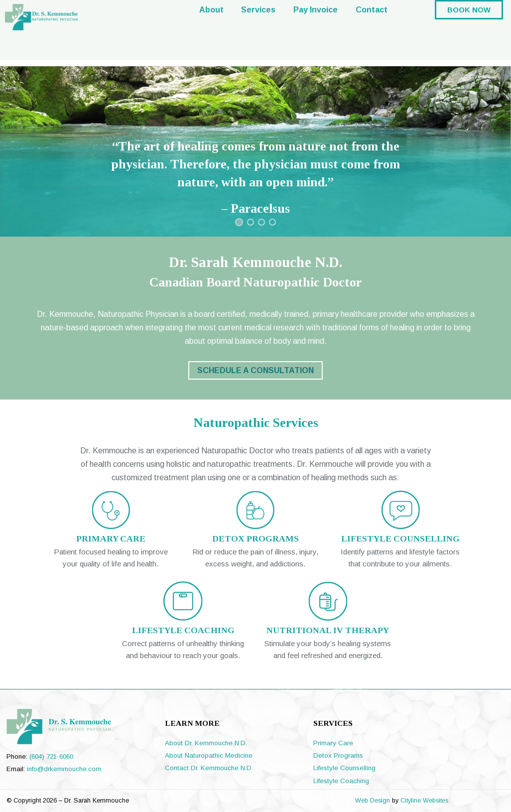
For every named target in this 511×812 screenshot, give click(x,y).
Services (258, 33)
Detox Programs (338, 755)
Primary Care (333, 743)
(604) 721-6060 (51, 756)
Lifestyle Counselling (344, 768)
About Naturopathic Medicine (209, 755)
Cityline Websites (424, 801)
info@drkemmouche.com (64, 769)
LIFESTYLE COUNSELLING (400, 539)
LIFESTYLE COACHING (183, 630)
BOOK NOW (469, 33)
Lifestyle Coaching (341, 781)
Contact (372, 33)
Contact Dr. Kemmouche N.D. (209, 768)
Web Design (373, 801)
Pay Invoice (316, 33)
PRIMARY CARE (111, 539)
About (211, 33)
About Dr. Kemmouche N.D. (206, 743)
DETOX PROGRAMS (255, 539)
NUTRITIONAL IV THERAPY (328, 630)
